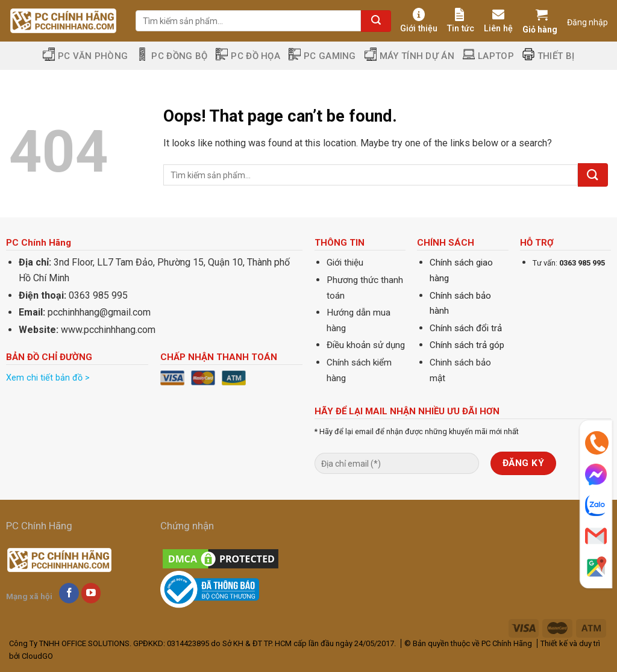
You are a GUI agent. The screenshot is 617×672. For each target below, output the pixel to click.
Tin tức (461, 21)
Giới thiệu (419, 21)
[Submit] (376, 21)
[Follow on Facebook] (69, 593)
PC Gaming (322, 56)
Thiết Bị (548, 56)
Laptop (488, 56)
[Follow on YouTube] (91, 593)
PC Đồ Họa (248, 56)
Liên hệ (498, 21)
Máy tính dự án (409, 56)
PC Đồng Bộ (172, 56)
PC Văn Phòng (86, 56)
